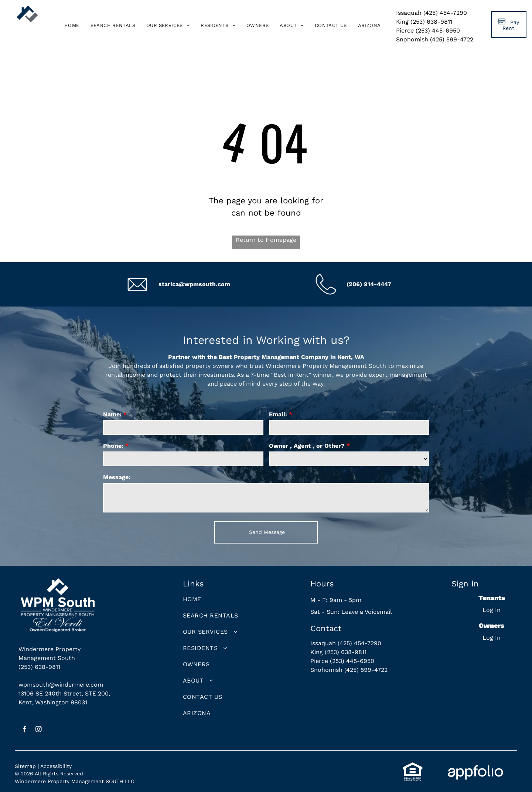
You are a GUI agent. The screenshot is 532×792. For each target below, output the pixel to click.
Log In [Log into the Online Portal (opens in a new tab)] (492, 610)
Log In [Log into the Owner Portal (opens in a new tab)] (492, 638)
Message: (117, 477)
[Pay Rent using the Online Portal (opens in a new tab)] (509, 24)
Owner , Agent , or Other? (307, 446)
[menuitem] (72, 26)
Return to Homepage (266, 240)
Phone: (113, 446)
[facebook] (25, 730)
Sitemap (25, 766)
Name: (112, 414)
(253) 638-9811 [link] (39, 667)
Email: (278, 414)
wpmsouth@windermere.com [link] (61, 685)
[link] (369, 26)
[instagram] (39, 730)
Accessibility (56, 766)
